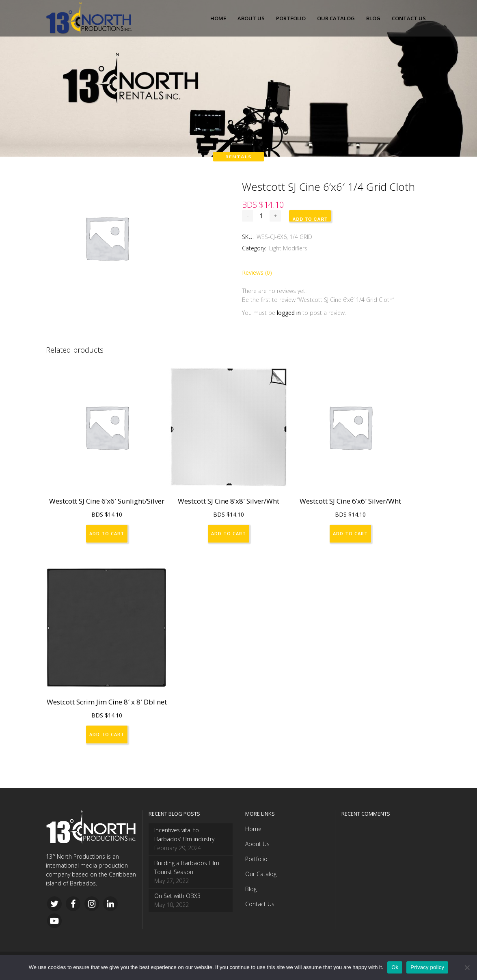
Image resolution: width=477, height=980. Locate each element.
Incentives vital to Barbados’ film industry (184, 835)
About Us (257, 844)
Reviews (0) (257, 272)
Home (253, 829)
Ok (395, 967)
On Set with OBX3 (177, 896)
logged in (289, 313)
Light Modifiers (288, 248)
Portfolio (256, 859)
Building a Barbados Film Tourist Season (187, 867)
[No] (467, 967)
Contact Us (260, 904)
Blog (251, 889)
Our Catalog (261, 874)
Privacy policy (427, 967)
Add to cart (310, 219)
